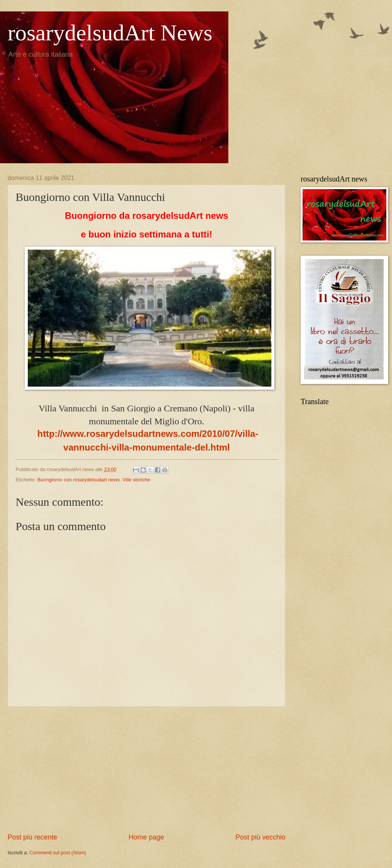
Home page (146, 837)
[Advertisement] (147, 770)
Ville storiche (136, 480)
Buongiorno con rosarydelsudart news (78, 480)
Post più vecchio (261, 837)
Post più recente (32, 837)
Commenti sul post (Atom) (58, 853)
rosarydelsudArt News (110, 33)
